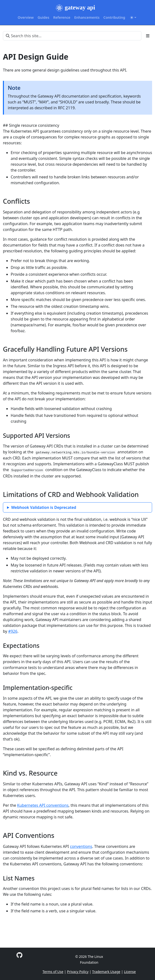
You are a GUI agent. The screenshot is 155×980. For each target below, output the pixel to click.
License (130, 972)
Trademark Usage (106, 972)
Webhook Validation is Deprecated (44, 507)
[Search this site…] (72, 36)
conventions (81, 846)
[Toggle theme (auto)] (133, 18)
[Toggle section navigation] (148, 36)
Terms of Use (53, 972)
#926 (13, 631)
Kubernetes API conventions (43, 805)
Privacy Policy (78, 972)
